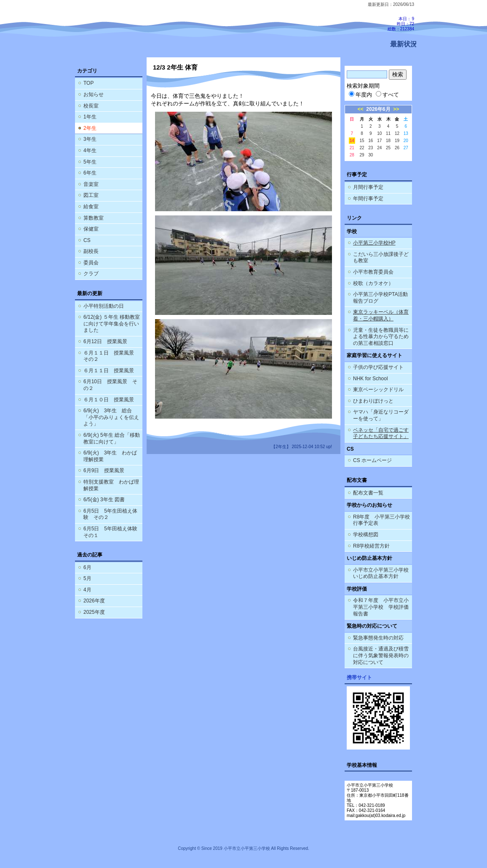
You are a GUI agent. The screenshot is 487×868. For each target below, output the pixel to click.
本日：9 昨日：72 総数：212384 (401, 24)
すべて (387, 95)
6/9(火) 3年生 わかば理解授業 (110, 456)
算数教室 (94, 218)
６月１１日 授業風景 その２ (111, 356)
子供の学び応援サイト (378, 367)
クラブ (91, 274)
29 (362, 155)
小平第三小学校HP (374, 243)
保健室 (91, 229)
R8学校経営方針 (371, 546)
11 (388, 133)
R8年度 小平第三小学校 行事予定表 (383, 520)
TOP (88, 83)
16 (371, 141)
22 (362, 148)
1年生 (90, 117)
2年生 (90, 128)
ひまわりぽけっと (373, 401)
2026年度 (94, 601)
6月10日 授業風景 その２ (110, 385)
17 (379, 141)
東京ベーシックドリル (378, 390)
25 (388, 148)
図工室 (91, 195)
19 (397, 141)
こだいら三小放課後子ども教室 (381, 258)
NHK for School (371, 379)
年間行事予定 (368, 199)
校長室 (91, 106)
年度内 (360, 95)
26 (397, 148)
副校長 (91, 251)
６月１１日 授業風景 (109, 371)
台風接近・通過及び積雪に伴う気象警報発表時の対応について (381, 655)
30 (371, 155)
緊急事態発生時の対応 (378, 638)
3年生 (90, 139)
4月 (87, 590)
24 (379, 148)
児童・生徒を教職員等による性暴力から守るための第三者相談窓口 (381, 337)
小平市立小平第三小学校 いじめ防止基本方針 (381, 573)
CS (87, 240)
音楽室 (91, 184)
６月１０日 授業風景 (109, 400)
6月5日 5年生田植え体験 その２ (110, 514)
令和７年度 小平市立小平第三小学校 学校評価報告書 (381, 607)
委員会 (91, 263)
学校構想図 (366, 535)
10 (379, 133)
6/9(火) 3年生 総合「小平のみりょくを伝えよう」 (111, 417)
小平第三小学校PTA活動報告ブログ (380, 298)
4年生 (90, 150)
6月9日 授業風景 (104, 470)
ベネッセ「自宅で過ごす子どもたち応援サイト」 (381, 433)
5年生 (90, 162)
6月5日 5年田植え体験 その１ (113, 532)
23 (371, 148)
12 (397, 133)
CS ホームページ (372, 460)
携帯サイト (359, 677)
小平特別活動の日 (104, 306)
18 (388, 141)
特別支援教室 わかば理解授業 (111, 485)
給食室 (91, 207)
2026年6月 (378, 109)
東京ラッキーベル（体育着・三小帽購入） (381, 315)
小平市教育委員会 (373, 272)
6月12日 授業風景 (105, 341)
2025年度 (94, 612)
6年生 (90, 173)
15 (362, 141)
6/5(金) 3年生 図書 (104, 500)
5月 (87, 578)
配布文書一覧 (368, 493)
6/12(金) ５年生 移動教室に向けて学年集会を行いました (112, 324)
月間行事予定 (368, 187)
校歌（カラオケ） (373, 283)
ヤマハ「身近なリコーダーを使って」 (381, 415)
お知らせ (94, 94)
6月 (87, 567)
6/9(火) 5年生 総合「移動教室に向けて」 (112, 438)
